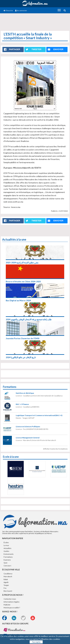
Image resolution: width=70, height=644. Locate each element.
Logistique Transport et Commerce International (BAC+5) (39, 415)
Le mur (6, 545)
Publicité (7, 605)
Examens (7, 560)
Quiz (5, 563)
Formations (8, 557)
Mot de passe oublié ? (12, 608)
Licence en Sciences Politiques (28, 427)
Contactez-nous (10, 599)
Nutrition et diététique (25, 393)
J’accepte (36, 642)
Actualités (8, 548)
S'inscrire (8, 10)
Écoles (6, 542)
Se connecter (21, 10)
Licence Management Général (28, 438)
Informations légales (12, 602)
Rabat (6, 579)
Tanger (6, 585)
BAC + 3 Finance (22, 404)
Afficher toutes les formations (55, 449)
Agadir (6, 582)
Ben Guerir (8, 591)
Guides (6, 551)
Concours (7, 566)
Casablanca (8, 574)
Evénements (9, 554)
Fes (5, 588)
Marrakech (8, 576)
